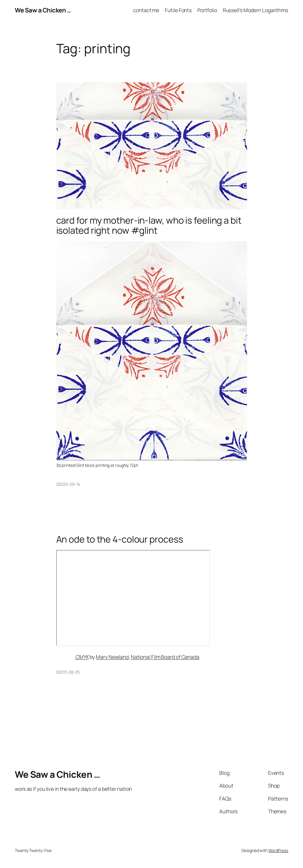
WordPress (278, 850)
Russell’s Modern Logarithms (256, 10)
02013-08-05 (68, 672)
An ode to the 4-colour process (120, 539)
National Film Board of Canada (165, 657)
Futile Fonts (178, 10)
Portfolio (207, 10)
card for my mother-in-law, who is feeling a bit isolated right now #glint (149, 225)
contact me (146, 10)
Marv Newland (112, 657)
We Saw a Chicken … (43, 10)
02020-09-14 (68, 484)
